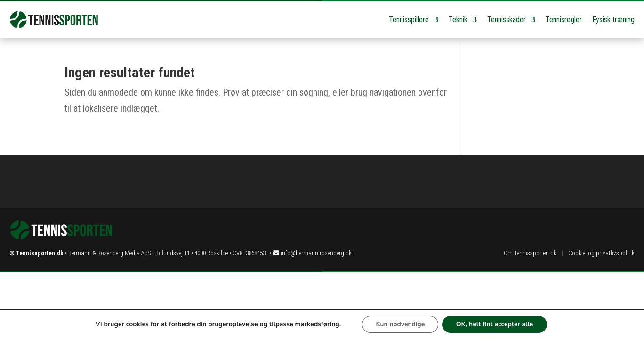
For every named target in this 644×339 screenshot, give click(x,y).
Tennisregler (564, 20)
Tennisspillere (409, 20)
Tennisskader (507, 20)
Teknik (458, 20)
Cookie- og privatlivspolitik (601, 253)
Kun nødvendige (399, 324)
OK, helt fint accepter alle (495, 324)
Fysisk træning (613, 20)
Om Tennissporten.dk (530, 253)
